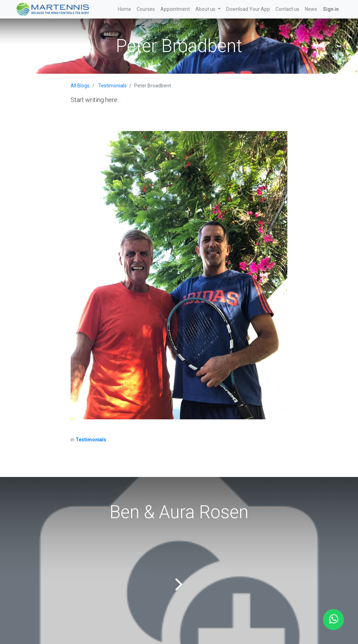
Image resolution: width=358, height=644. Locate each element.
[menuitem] (124, 9)
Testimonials (112, 86)
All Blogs (80, 86)
